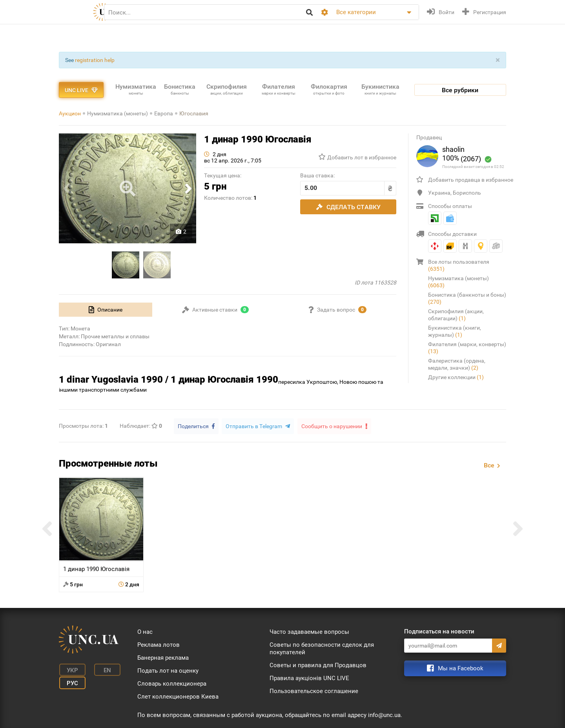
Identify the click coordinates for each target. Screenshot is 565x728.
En (103, 669)
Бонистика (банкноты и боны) (467, 298)
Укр (71, 669)
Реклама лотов (159, 644)
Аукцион (70, 113)
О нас (145, 631)
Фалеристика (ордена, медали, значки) (457, 364)
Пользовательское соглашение (314, 690)
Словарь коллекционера (172, 683)
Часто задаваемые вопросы (309, 631)
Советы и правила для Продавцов (318, 664)
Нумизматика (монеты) (118, 113)
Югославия (194, 113)
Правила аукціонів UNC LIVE (309, 677)
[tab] (106, 310)
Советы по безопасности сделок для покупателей (322, 648)
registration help (95, 60)
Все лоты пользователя (459, 265)
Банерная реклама (163, 657)
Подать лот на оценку (168, 670)
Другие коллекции (456, 377)
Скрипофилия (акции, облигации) (456, 315)
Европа (164, 113)
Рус (71, 681)
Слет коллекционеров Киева (178, 696)
